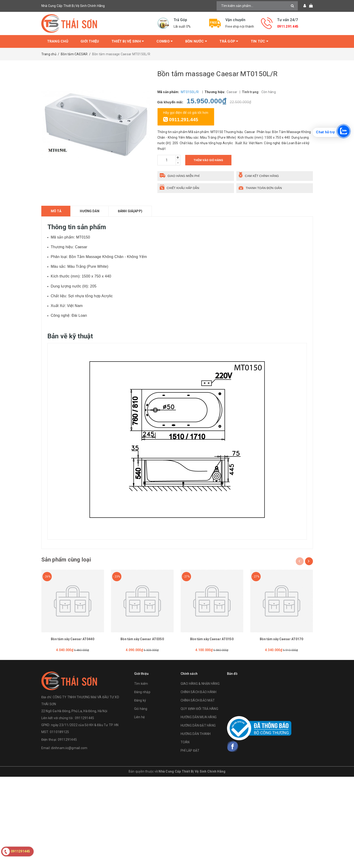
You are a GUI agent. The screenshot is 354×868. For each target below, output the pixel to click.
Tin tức (260, 41)
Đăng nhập (142, 692)
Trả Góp (229, 41)
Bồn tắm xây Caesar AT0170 (281, 639)
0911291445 (67, 740)
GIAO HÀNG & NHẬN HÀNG (200, 684)
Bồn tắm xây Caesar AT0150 (212, 639)
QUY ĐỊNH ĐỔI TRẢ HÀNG (199, 709)
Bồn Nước (196, 41)
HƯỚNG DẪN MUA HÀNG (199, 717)
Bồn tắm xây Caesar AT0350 (142, 639)
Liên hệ (140, 717)
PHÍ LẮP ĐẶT (190, 751)
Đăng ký (140, 700)
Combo (165, 41)
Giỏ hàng (141, 709)
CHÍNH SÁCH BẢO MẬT (198, 700)
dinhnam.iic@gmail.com (69, 748)
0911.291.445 (288, 26)
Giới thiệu (90, 41)
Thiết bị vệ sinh (128, 41)
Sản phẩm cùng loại (66, 560)
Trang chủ (58, 41)
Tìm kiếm (141, 684)
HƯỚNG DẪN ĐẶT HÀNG (198, 725)
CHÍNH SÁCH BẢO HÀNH (199, 692)
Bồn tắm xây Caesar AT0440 (73, 639)
